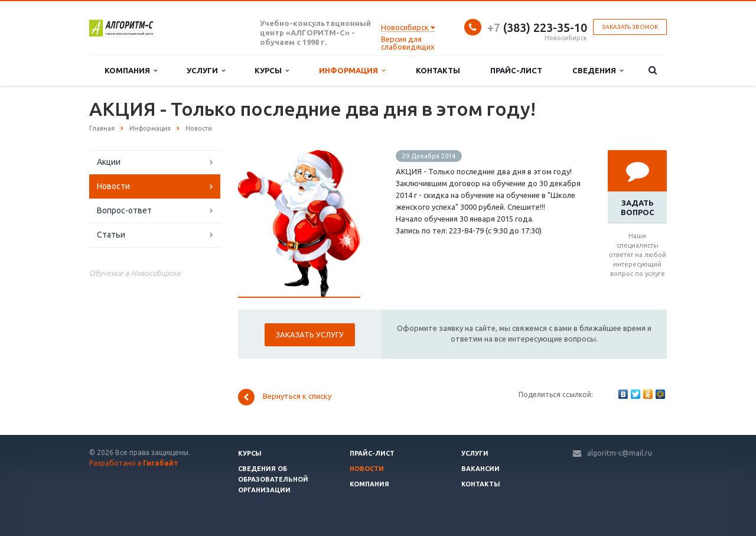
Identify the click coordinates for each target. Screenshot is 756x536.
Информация (352, 71)
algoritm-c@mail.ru (620, 453)
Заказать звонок (630, 27)
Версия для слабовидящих (408, 43)
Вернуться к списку (285, 397)
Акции (109, 162)
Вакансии (480, 469)
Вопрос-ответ (124, 210)
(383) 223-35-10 (537, 27)
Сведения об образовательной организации (273, 479)
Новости (113, 186)
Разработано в (134, 463)
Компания (131, 71)
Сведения (598, 71)
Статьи (111, 235)
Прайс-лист (516, 70)
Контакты (438, 70)
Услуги (206, 71)
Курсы (272, 71)
